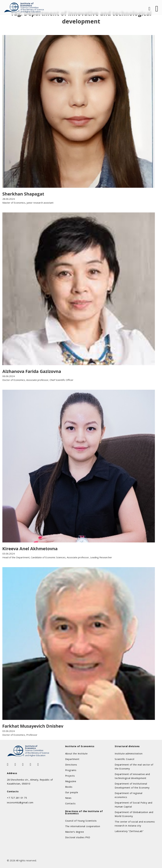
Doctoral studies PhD (78, 837)
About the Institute (76, 754)
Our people (72, 792)
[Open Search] (149, 9)
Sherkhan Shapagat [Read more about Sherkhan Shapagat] (23, 194)
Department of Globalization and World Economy (134, 814)
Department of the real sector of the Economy (134, 767)
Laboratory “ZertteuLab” (129, 831)
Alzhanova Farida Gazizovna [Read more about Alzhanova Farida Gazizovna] (32, 371)
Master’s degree (75, 832)
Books (69, 787)
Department (72, 759)
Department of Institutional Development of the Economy (132, 786)
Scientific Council (124, 759)
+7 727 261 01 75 (17, 798)
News (68, 798)
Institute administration (129, 754)
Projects (70, 776)
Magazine (71, 781)
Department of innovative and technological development (132, 776)
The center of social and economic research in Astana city (135, 824)
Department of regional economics (129, 795)
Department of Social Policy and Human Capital (134, 805)
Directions (71, 765)
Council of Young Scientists (81, 821)
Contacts (70, 803)
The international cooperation (83, 826)
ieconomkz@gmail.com (20, 802)
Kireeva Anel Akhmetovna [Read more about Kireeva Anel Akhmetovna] (30, 549)
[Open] (157, 9)
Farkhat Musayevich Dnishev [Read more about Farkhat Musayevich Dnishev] (33, 726)
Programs (71, 770)
